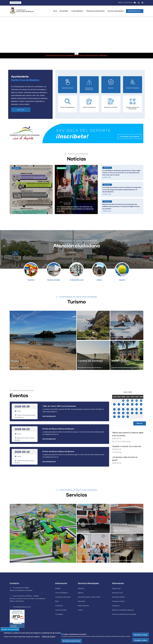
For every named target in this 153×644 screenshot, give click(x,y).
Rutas (81, 331)
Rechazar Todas (141, 635)
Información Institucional (96, 11)
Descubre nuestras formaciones (89, 560)
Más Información (49, 416)
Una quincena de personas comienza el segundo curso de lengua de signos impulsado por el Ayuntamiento (122, 189)
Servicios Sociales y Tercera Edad (89, 597)
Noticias (16, 168)
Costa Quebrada (121, 331)
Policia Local (119, 524)
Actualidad (64, 11)
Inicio (55, 11)
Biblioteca (117, 553)
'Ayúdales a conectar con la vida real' (127, 446)
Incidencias (116, 606)
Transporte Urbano (118, 601)
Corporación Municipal (63, 597)
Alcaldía (58, 589)
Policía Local (116, 589)
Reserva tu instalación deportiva (123, 610)
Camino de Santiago (90, 361)
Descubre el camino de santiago (89, 368)
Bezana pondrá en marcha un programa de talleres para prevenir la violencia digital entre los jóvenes (121, 206)
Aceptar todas (141, 640)
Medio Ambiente (83, 606)
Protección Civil (87, 524)
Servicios (21, 110)
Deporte (62, 168)
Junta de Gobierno (62, 593)
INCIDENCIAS (15, 3)
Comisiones (59, 606)
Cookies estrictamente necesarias (75, 634)
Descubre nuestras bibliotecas (122, 560)
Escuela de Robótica (23, 553)
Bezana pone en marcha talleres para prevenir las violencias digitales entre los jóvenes (30, 209)
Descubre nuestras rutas (87, 338)
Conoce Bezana (78, 11)
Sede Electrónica (135, 11)
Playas (15, 361)
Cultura (81, 610)
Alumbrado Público (118, 597)
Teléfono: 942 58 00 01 (125, 3)
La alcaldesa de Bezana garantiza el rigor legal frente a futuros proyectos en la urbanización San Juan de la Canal (121, 173)
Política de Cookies (49, 637)
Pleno (57, 601)
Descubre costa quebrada (121, 338)
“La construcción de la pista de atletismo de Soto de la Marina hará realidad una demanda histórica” (75, 209)
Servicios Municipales (116, 11)
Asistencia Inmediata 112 (120, 531)
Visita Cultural (120, 361)
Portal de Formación (90, 553)
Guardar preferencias (72, 641)
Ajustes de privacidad (10, 629)
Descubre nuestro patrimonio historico (125, 368)
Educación (82, 601)
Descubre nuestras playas (20, 368)
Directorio (81, 589)
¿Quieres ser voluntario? (86, 531)
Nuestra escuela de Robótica (21, 560)
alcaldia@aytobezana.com (20, 607)
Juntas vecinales (61, 610)
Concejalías (59, 614)
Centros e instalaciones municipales (124, 614)
